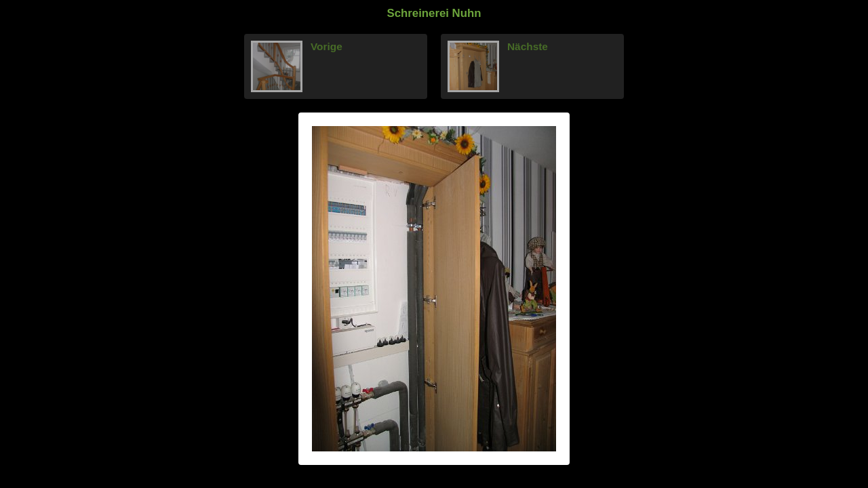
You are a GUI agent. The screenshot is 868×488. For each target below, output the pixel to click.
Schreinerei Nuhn (434, 13)
